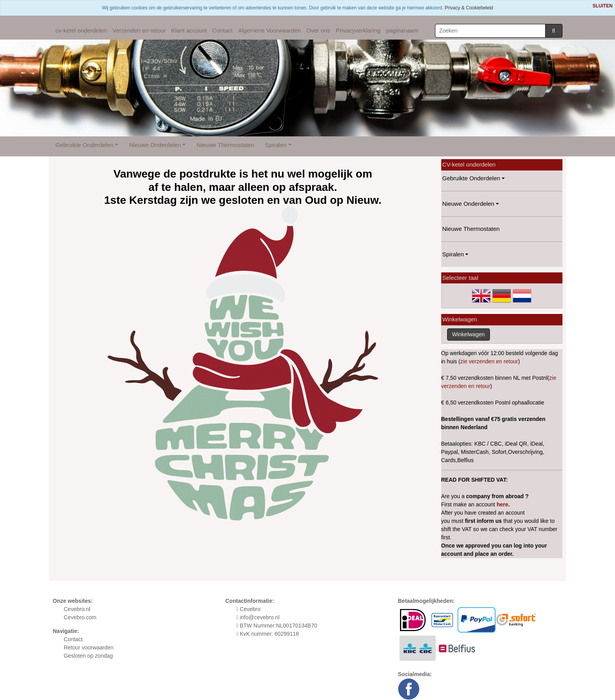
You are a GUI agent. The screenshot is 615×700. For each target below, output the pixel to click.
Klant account (189, 30)
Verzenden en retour (139, 30)
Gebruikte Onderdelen (85, 145)
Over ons (318, 30)
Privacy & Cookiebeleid (469, 8)
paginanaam (402, 30)
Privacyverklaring (358, 30)
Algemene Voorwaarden (269, 30)
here (502, 504)
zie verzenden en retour (489, 361)
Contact (222, 30)
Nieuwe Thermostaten (225, 145)
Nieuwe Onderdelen (155, 145)
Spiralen (276, 145)
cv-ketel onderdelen (81, 30)
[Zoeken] (490, 31)
